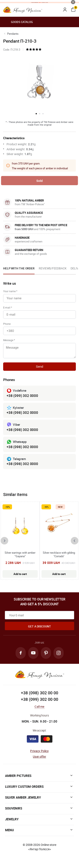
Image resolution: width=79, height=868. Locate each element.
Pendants (13, 34)
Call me (39, 707)
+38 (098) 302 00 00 (39, 693)
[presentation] (4, 541)
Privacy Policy (39, 751)
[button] (36, 114)
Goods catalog (18, 22)
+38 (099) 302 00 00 (39, 699)
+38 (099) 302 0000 (22, 396)
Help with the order (19, 268)
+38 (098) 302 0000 (22, 412)
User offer (39, 756)
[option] (19, 270)
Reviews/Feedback (53, 268)
